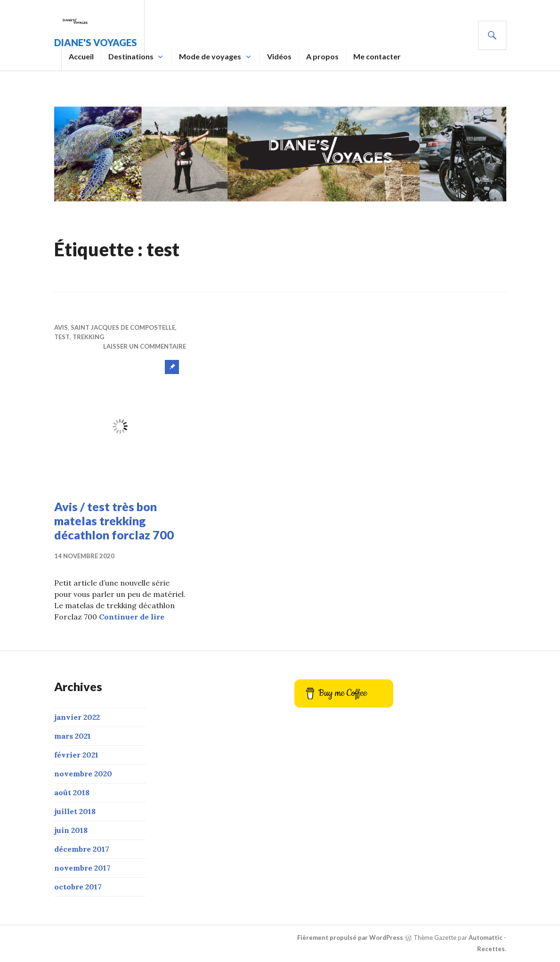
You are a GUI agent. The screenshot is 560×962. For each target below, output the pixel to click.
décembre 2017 (82, 849)
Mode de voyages (210, 56)
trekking (88, 337)
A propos (322, 56)
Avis (61, 327)
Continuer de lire (132, 617)
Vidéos (279, 56)
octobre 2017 (78, 887)
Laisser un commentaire (145, 346)
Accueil (81, 56)
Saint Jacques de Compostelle (123, 327)
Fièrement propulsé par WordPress (350, 938)
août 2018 (72, 792)
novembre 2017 (82, 868)
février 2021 (76, 755)
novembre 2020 (83, 774)
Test (62, 337)
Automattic (486, 938)
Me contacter (377, 56)
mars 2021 (73, 736)
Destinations (131, 56)
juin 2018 (71, 830)
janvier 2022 (77, 717)
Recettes (491, 949)
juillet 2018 (75, 811)
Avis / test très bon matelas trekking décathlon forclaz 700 (114, 521)
